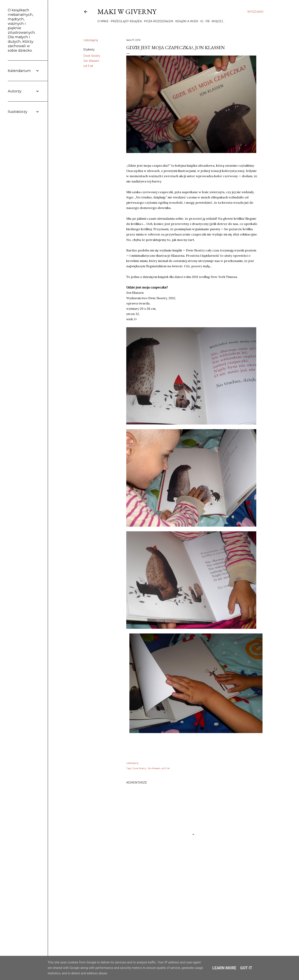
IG (202, 21)
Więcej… (218, 21)
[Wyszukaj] (255, 12)
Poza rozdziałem (159, 21)
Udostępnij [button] (91, 40)
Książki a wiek (187, 21)
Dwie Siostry (92, 56)
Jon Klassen (91, 61)
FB (207, 21)
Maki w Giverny (127, 12)
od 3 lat (88, 66)
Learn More (224, 968)
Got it (246, 968)
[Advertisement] (193, 912)
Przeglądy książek (126, 21)
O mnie (103, 21)
